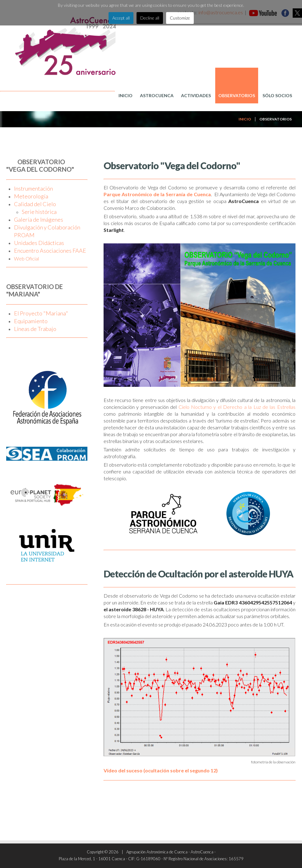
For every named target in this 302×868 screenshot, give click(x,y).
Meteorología (31, 196)
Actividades (196, 95)
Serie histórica (39, 212)
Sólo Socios (277, 95)
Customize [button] (180, 18)
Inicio (125, 95)
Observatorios (237, 95)
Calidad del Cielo (35, 204)
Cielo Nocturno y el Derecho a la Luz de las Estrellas (237, 407)
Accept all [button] (121, 18)
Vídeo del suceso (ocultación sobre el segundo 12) (161, 770)
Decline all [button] (150, 18)
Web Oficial (26, 258)
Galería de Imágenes (39, 219)
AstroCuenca (157, 95)
